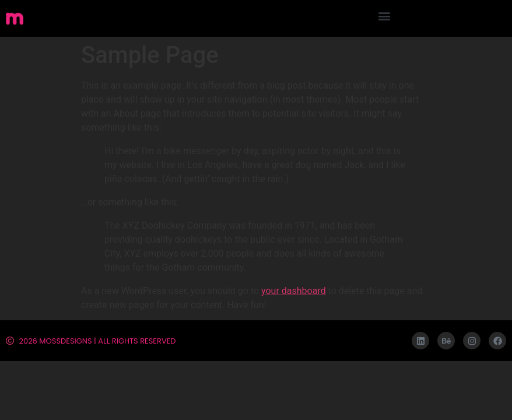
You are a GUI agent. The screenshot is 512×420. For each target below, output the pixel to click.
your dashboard (294, 291)
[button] (384, 15)
